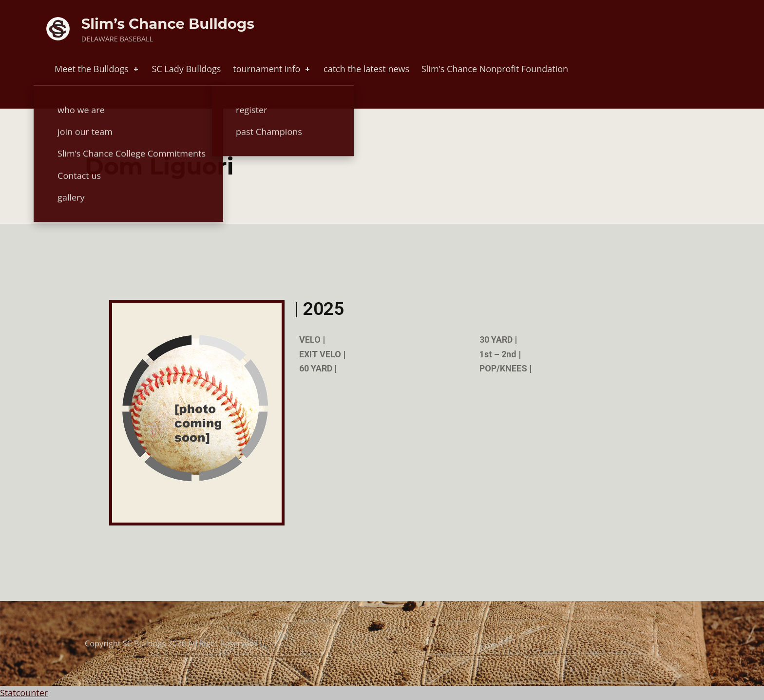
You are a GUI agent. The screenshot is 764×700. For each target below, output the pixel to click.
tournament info (272, 69)
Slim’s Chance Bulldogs (168, 24)
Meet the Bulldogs (97, 69)
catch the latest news (366, 69)
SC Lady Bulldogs (186, 69)
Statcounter (24, 693)
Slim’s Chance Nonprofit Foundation (495, 69)
